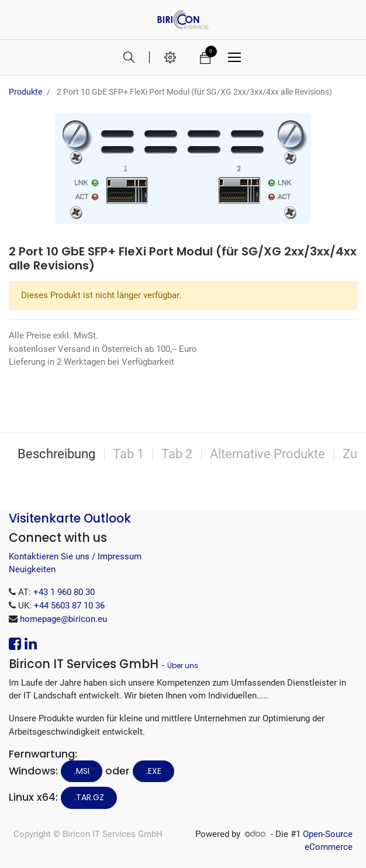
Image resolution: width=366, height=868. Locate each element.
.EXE (154, 771)
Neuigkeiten (32, 569)
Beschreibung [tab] (56, 454)
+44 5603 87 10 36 (69, 606)
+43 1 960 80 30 (64, 592)
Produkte (25, 92)
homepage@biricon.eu (63, 619)
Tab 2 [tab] (177, 454)
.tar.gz (89, 797)
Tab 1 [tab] (128, 454)
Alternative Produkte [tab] (267, 454)
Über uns (183, 665)
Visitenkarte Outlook (70, 518)
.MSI (82, 771)
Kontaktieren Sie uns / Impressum (75, 556)
